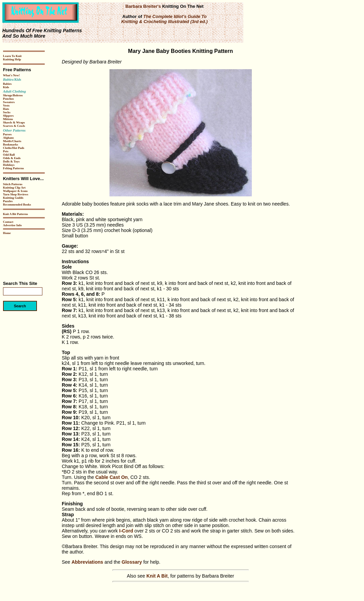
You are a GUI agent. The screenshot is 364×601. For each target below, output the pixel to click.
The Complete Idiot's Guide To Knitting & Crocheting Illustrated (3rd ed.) (165, 19)
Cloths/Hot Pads (14, 148)
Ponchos (8, 99)
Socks (7, 112)
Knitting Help (12, 59)
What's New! (12, 75)
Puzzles (8, 201)
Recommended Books (17, 205)
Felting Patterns (14, 168)
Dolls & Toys (11, 161)
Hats (6, 109)
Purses (7, 134)
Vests (6, 105)
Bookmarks (11, 144)
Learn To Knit (12, 56)
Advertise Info (12, 225)
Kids (6, 87)
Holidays (9, 165)
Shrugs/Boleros (13, 95)
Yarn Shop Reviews (16, 194)
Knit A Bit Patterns (16, 214)
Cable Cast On (112, 477)
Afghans (8, 138)
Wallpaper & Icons (15, 191)
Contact (8, 222)
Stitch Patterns (13, 184)
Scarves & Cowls (14, 126)
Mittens (8, 119)
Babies (7, 84)
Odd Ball (9, 155)
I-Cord (126, 531)
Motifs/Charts (12, 141)
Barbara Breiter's (143, 6)
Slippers (8, 116)
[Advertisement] (23, 255)
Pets (6, 151)
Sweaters (9, 102)
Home (7, 233)
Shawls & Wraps (14, 122)
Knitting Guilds (13, 198)
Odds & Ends (12, 158)
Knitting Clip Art (14, 188)
